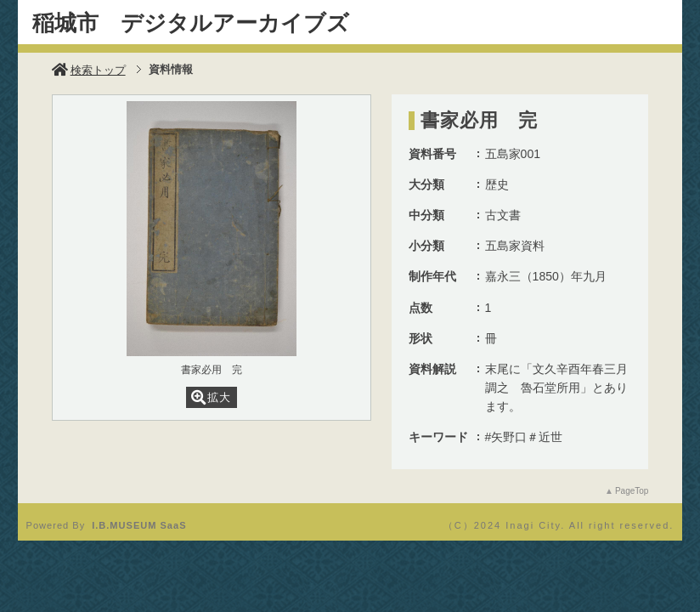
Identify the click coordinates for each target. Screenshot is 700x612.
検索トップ (89, 70)
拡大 (211, 397)
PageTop (632, 491)
